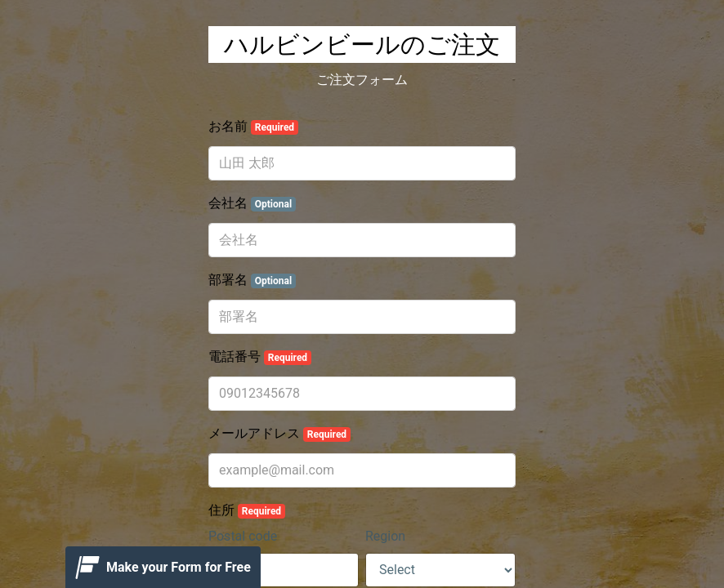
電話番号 (260, 357)
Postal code (243, 536)
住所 (247, 510)
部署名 (252, 280)
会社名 (252, 203)
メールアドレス (279, 434)
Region (385, 536)
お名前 (253, 127)
